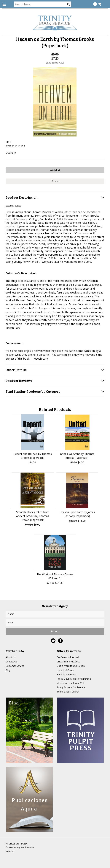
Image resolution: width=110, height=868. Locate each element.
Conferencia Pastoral (68, 657)
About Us (11, 657)
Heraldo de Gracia (67, 674)
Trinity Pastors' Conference (71, 687)
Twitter (53, 641)
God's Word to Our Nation (71, 666)
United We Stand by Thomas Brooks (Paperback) (77, 456)
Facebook (60, 641)
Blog (8, 670)
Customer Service (15, 666)
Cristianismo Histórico (68, 662)
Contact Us (11, 662)
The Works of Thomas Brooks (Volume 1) (55, 576)
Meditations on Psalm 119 (70, 683)
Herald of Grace (65, 670)
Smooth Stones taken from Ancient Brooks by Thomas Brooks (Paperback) (33, 516)
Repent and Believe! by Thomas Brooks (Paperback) (33, 456)
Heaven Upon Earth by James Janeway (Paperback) (77, 514)
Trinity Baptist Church (68, 692)
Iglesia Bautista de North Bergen (74, 679)
